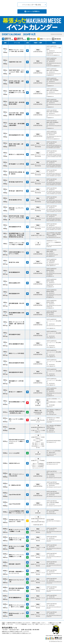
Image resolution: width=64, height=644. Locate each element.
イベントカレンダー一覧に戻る (32, 5)
